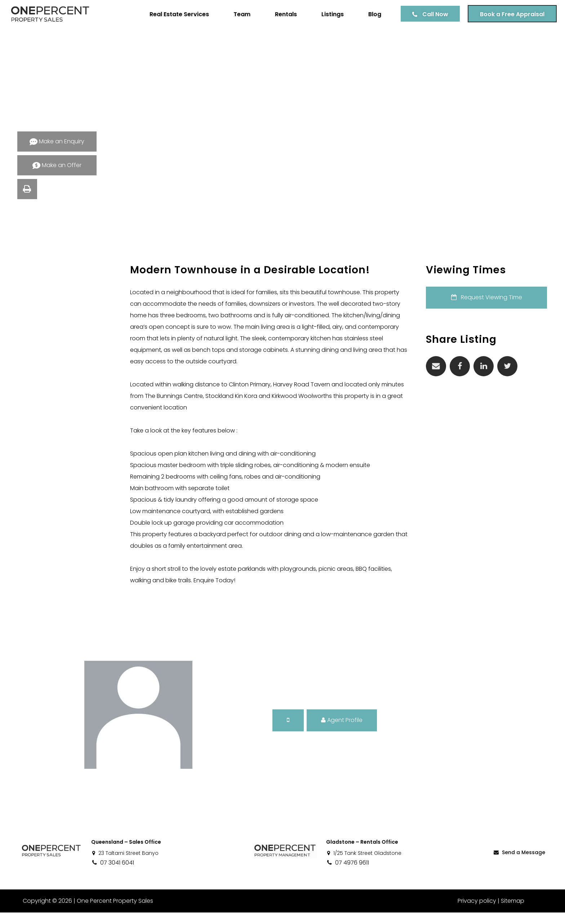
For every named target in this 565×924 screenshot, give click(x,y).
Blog (372, 14)
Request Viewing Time (493, 297)
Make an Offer (57, 165)
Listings (330, 14)
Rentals (283, 14)
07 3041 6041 (113, 874)
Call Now (433, 14)
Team (239, 14)
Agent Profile (342, 732)
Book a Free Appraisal (510, 14)
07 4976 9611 (348, 874)
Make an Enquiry (57, 141)
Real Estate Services (177, 14)
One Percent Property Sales (114, 912)
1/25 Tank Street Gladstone (364, 865)
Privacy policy (477, 912)
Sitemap (513, 912)
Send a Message (519, 864)
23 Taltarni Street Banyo (125, 865)
